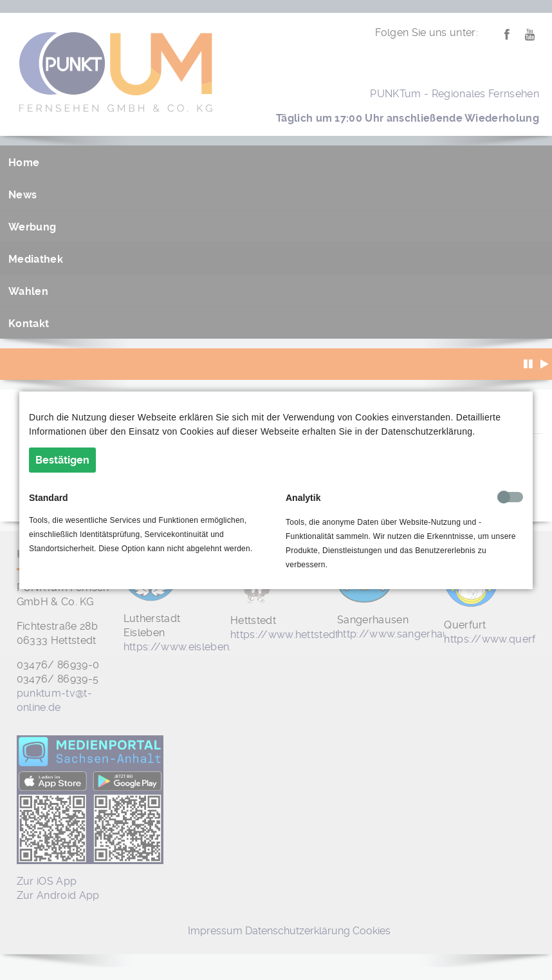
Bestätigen (62, 460)
